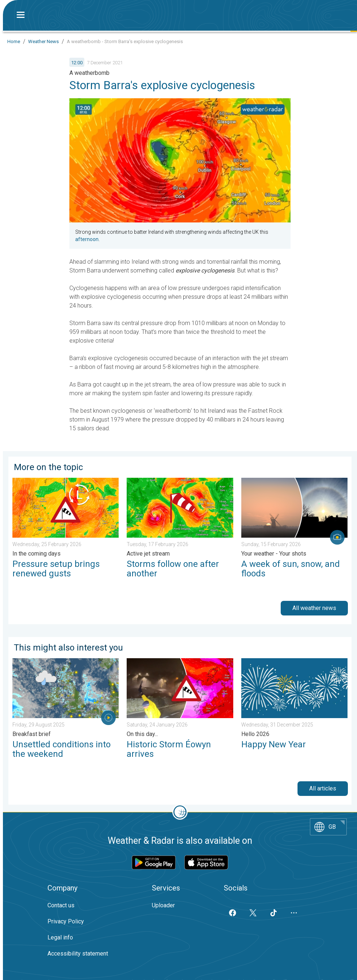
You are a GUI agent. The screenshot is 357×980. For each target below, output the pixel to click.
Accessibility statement (78, 954)
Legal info (60, 937)
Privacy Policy (66, 921)
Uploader (163, 905)
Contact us (61, 905)
